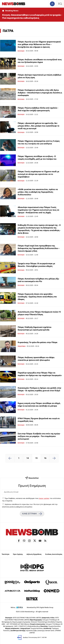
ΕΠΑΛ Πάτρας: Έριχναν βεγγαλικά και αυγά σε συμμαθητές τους (39, 420)
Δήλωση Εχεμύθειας (34, 554)
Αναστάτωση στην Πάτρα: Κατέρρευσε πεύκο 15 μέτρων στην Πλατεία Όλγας (39, 313)
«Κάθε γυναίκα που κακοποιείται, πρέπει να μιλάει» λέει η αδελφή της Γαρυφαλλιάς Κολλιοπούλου (38, 192)
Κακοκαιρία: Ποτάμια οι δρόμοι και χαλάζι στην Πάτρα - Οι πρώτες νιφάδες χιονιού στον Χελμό (39, 389)
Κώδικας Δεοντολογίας (54, 554)
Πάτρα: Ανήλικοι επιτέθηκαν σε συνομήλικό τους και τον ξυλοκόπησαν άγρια (40, 61)
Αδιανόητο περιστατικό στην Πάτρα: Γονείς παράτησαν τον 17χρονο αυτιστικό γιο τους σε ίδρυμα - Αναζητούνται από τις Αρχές (38, 210)
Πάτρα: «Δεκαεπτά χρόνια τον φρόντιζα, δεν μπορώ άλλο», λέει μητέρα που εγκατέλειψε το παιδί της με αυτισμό (39, 126)
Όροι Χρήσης (18, 554)
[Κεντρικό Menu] (60, 4)
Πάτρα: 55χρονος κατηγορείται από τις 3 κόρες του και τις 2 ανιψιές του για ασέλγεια (39, 142)
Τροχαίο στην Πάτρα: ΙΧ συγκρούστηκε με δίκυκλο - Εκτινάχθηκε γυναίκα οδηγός (36, 265)
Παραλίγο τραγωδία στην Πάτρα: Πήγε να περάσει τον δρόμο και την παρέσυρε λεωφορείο (40, 374)
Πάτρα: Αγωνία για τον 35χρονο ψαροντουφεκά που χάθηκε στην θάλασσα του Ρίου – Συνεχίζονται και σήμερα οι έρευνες (39, 44)
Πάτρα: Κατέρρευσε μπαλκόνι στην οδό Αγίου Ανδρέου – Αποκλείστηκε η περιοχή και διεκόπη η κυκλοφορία (40, 93)
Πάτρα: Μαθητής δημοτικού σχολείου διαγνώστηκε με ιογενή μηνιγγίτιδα (35, 328)
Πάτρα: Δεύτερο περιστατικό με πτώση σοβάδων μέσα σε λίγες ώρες (40, 76)
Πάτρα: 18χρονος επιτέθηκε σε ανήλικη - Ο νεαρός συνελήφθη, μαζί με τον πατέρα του (37, 158)
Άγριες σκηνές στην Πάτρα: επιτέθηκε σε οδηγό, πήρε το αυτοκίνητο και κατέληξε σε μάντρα (39, 404)
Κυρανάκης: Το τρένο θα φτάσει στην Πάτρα (38, 342)
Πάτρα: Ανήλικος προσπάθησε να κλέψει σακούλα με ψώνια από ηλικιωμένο (36, 359)
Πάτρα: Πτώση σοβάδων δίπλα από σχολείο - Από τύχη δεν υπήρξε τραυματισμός (38, 109)
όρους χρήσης (44, 498)
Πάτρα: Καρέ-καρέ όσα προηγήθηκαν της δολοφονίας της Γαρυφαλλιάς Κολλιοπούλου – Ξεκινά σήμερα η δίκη (39, 248)
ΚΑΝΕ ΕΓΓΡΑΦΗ (32, 514)
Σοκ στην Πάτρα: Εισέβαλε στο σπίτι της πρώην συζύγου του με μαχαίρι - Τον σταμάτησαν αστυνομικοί (39, 436)
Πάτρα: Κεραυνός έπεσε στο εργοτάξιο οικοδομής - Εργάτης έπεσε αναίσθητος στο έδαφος (37, 297)
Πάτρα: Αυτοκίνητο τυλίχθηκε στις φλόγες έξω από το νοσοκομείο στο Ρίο (38, 280)
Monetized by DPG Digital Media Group (40, 607)
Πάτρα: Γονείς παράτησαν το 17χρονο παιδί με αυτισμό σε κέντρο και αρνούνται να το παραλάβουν (38, 174)
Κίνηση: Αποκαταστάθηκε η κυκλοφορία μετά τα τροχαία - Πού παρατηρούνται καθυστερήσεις (32, 16)
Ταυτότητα (5, 554)
